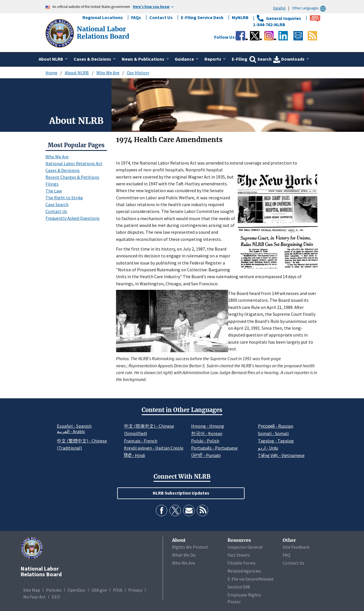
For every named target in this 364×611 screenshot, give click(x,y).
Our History (138, 73)
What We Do (184, 555)
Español (279, 8)
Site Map (32, 590)
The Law (54, 191)
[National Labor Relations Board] (60, 33)
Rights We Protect (190, 547)
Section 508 (239, 587)
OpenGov (76, 590)
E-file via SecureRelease (251, 579)
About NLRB (77, 73)
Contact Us (161, 17)
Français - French (141, 441)
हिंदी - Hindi (135, 455)
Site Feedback (296, 547)
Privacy (135, 590)
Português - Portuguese (214, 448)
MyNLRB (240, 17)
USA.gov (99, 590)
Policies (54, 590)
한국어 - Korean (207, 433)
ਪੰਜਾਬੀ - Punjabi (206, 455)
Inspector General (245, 547)
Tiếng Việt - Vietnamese (281, 455)
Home (51, 73)
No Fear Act (35, 597)
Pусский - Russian (276, 426)
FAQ (287, 555)
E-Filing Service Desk (202, 17)
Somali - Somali (273, 433)
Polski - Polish (205, 441)
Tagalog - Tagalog (276, 441)
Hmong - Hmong (208, 426)
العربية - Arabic (71, 432)
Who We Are (108, 73)
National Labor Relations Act (74, 163)
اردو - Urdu (268, 448)
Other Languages (310, 8)
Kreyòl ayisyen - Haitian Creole (154, 448)
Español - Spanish (74, 426)
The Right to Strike (64, 198)
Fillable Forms (242, 563)
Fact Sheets (239, 555)
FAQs (136, 17)
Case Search (57, 204)
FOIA (118, 590)
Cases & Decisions (63, 170)
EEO (56, 597)
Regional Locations (103, 17)
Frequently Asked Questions (73, 218)
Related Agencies (244, 571)
